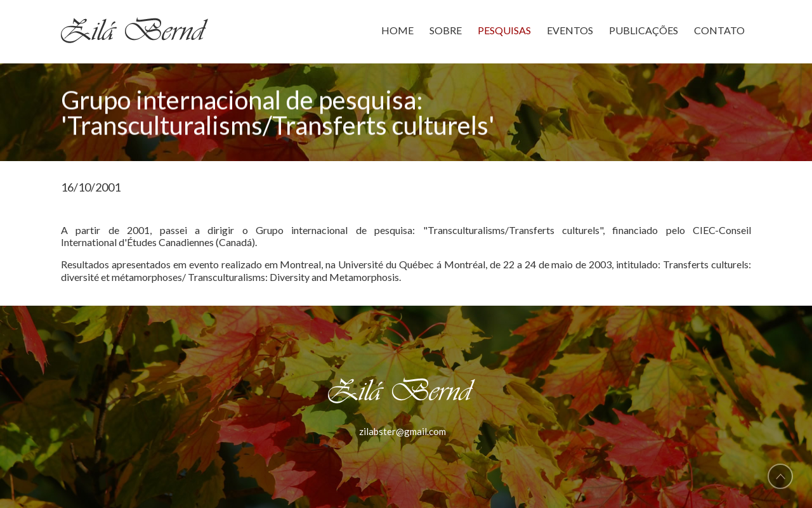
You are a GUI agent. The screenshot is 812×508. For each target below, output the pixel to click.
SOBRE (446, 30)
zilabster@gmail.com (403, 431)
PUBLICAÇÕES (644, 30)
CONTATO (719, 30)
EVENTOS (570, 30)
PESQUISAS (504, 30)
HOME (397, 30)
